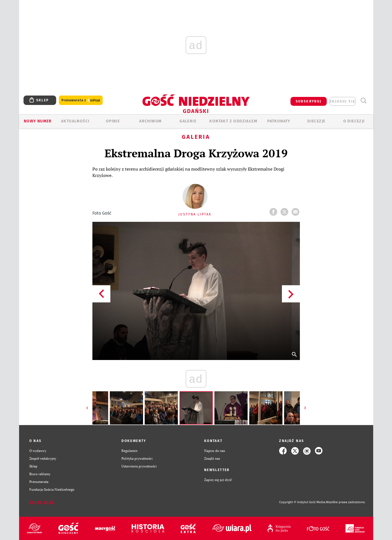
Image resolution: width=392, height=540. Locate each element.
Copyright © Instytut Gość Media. (303, 502)
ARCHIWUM (150, 121)
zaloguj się (342, 101)
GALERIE (188, 121)
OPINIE (113, 121)
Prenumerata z (81, 100)
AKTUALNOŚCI (75, 121)
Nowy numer (38, 121)
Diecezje (316, 121)
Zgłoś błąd (42, 502)
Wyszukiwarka (364, 101)
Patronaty (279, 121)
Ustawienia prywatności (139, 466)
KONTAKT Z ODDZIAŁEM (233, 121)
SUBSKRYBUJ (309, 101)
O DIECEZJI (354, 121)
